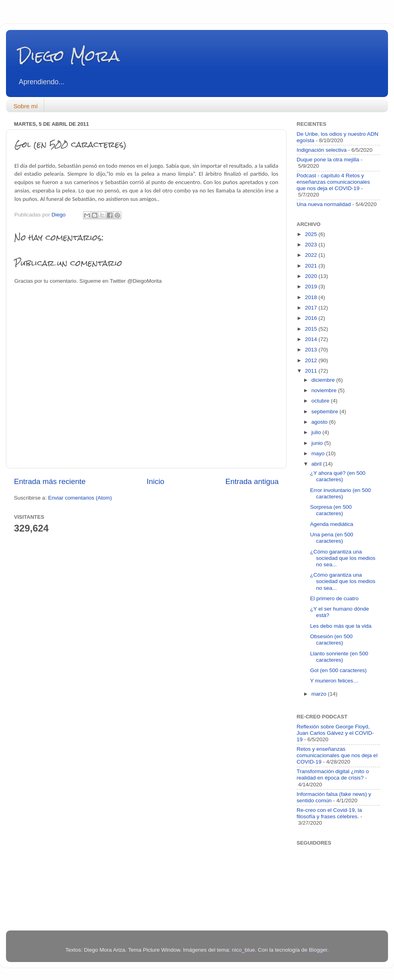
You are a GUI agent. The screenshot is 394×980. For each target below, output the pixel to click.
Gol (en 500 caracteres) (339, 670)
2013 (312, 350)
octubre (321, 401)
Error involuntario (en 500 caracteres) (341, 493)
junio (318, 443)
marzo (320, 694)
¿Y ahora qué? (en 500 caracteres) (338, 476)
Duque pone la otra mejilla (328, 160)
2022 (312, 255)
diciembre (324, 380)
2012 (312, 360)
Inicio (156, 481)
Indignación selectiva (322, 150)
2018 (312, 297)
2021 (312, 266)
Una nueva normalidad (324, 204)
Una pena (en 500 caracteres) (332, 538)
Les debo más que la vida (341, 626)
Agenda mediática (332, 524)
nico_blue (244, 950)
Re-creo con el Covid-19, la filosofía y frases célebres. (329, 813)
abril (317, 464)
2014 (312, 339)
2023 (312, 245)
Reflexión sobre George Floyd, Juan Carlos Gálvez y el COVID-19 (335, 733)
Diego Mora (69, 56)
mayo (319, 453)
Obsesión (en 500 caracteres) (332, 640)
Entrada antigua (252, 481)
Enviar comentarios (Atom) (80, 498)
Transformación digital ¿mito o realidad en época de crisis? (333, 775)
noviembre (325, 390)
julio (317, 432)
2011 (312, 371)
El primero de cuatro (335, 598)
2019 (312, 287)
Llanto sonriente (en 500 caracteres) (339, 657)
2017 (312, 308)
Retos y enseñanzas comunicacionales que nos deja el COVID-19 (337, 755)
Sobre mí (26, 106)
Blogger (318, 950)
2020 (312, 276)
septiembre (326, 412)
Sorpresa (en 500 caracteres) (331, 510)
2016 (312, 318)
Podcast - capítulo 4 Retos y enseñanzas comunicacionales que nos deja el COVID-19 (333, 182)
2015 (312, 329)
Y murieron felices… (334, 681)
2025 (312, 234)
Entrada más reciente (50, 481)
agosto (320, 422)
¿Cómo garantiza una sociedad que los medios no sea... (343, 558)
